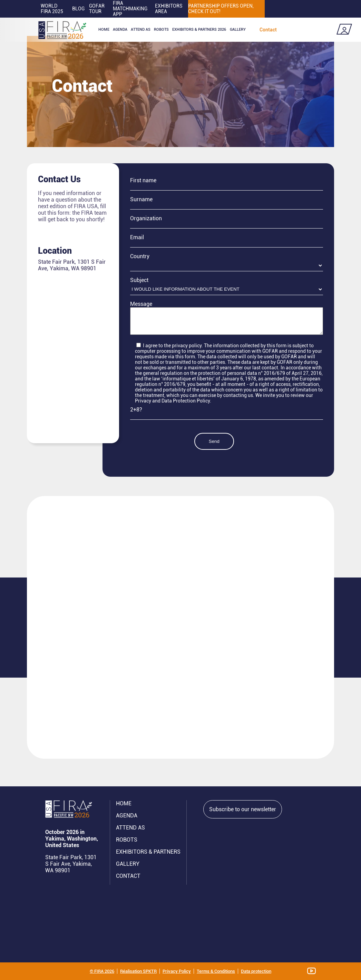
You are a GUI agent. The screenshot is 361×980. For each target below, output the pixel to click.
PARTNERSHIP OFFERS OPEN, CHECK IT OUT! (221, 9)
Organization (146, 218)
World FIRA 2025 (52, 9)
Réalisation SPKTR (138, 971)
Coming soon (312, 30)
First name (143, 180)
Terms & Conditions (216, 971)
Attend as (141, 30)
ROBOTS (161, 30)
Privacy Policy (177, 971)
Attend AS (130, 828)
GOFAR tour (97, 9)
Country (140, 256)
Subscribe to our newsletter (243, 809)
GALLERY (128, 864)
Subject (139, 280)
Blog (78, 9)
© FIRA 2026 (102, 971)
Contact (268, 30)
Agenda (120, 30)
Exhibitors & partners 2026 (199, 30)
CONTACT (128, 876)
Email (137, 237)
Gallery (238, 30)
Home (104, 30)
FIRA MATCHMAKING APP (130, 9)
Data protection (256, 971)
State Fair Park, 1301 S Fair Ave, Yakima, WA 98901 (71, 864)
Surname (141, 199)
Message (141, 304)
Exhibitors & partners (148, 852)
